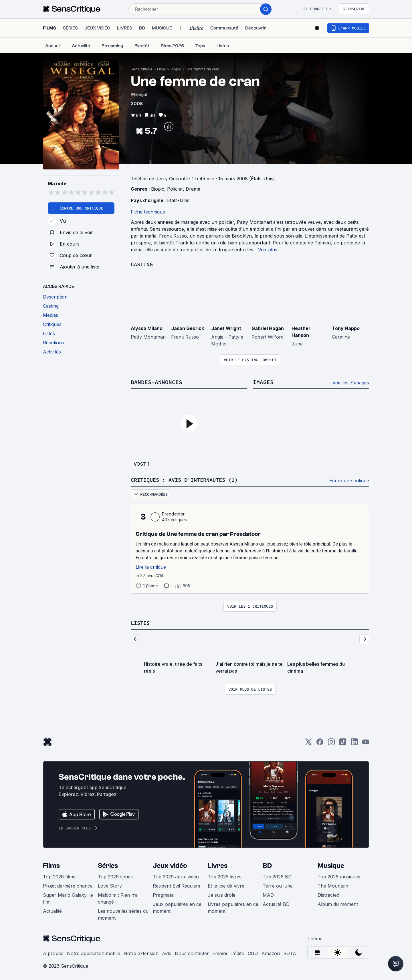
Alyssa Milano (147, 328)
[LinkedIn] (354, 743)
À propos (53, 953)
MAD (268, 894)
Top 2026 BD (277, 876)
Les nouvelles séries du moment (123, 914)
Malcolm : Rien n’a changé (118, 898)
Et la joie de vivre (226, 885)
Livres (218, 865)
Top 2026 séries (115, 876)
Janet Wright (226, 328)
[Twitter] (308, 743)
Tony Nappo (346, 328)
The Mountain (333, 885)
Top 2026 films (59, 876)
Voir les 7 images (351, 382)
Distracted (328, 894)
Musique (331, 865)
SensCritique (142, 69)
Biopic (176, 69)
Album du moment (338, 903)
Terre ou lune (278, 885)
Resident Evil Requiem (176, 885)
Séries (108, 865)
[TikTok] (343, 743)
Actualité (52, 910)
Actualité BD (276, 903)
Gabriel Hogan (268, 328)
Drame (193, 189)
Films (162, 69)
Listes (141, 622)
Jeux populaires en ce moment (177, 907)
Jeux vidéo (170, 865)
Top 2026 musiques (339, 876)
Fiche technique (148, 212)
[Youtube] (366, 743)
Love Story (110, 885)
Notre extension (141, 953)
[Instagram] (331, 743)
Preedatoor (173, 513)
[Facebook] (320, 743)
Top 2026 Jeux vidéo (176, 876)
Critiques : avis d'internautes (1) (189, 479)
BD (267, 865)
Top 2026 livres (225, 876)
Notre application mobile (94, 953)
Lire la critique (151, 566)
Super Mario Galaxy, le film (68, 898)
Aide (167, 953)
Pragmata (163, 894)
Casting (143, 264)
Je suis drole (222, 894)
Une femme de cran (202, 69)
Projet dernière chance (68, 885)
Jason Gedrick (188, 328)
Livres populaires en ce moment (233, 907)
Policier (175, 189)
